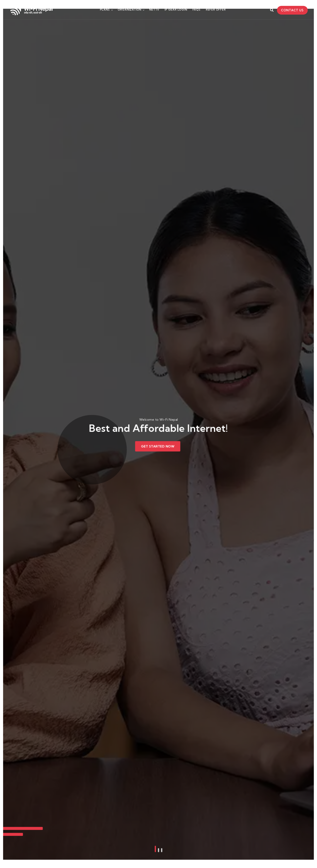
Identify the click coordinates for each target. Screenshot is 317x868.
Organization (130, 10)
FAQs (197, 10)
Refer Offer (216, 10)
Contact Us (292, 10)
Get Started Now (158, 446)
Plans (105, 10)
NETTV (154, 10)
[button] (156, 781)
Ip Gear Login (176, 10)
